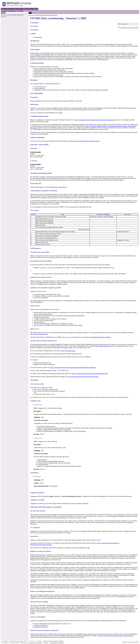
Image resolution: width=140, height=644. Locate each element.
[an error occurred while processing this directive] (43, 15)
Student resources (27, 9)
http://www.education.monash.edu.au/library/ (98, 337)
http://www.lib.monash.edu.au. (39, 334)
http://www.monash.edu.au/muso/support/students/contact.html (90, 374)
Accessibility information (57, 643)
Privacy (46, 643)
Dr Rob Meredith (35, 152)
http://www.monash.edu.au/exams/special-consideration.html (116, 636)
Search (3, 13)
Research (35, 9)
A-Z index (20, 11)
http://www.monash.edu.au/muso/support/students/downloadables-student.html (73, 367)
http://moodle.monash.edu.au (103, 346)
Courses (14, 9)
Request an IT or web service (131, 642)
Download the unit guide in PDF (129, 28)
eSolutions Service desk (35, 643)
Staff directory (12, 11)
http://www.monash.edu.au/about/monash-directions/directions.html (94, 120)
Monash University (17, 641)
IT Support (4, 11)
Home (3, 9)
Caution (39, 641)
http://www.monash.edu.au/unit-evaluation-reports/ (85, 141)
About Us (8, 9)
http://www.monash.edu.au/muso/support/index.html (83, 377)
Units (19, 9)
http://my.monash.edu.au (68, 351)
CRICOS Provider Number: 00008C (53, 641)
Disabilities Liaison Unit (41, 627)
